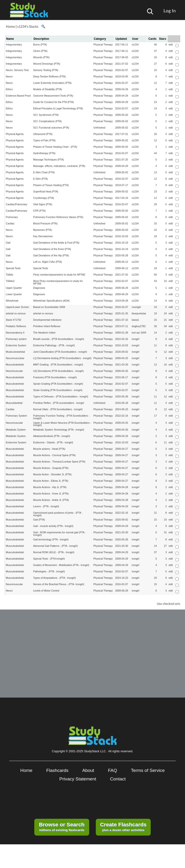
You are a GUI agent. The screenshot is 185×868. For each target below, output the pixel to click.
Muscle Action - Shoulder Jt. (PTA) (52, 474)
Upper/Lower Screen (18, 307)
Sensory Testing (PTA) (46, 70)
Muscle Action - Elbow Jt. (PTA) (51, 481)
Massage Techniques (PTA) (48, 160)
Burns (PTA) (40, 45)
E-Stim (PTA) (40, 179)
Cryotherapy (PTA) (44, 198)
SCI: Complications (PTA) (47, 121)
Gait (8, 243)
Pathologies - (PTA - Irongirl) (49, 571)
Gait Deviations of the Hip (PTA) (51, 255)
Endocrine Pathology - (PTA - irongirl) (54, 345)
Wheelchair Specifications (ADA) (51, 301)
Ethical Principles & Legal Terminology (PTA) (58, 108)
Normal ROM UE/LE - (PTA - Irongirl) (54, 552)
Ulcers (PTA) (40, 51)
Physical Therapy (103, 45)
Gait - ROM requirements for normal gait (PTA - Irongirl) (59, 534)
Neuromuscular (14, 371)
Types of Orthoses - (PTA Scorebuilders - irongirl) (61, 396)
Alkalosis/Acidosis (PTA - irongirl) (52, 436)
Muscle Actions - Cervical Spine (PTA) (54, 455)
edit (171, 45)
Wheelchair (12, 301)
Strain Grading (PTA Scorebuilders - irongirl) (58, 390)
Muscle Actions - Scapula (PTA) (51, 468)
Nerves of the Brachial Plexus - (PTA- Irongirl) (59, 584)
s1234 (135, 45)
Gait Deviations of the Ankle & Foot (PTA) (56, 243)
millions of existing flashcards (62, 827)
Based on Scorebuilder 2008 (49, 307)
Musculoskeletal (15, 365)
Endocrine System (16, 345)
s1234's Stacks (28, 26)
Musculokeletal (14, 403)
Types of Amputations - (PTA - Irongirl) (54, 578)
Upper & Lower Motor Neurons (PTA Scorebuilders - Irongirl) (62, 424)
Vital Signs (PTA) (43, 204)
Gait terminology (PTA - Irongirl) (51, 539)
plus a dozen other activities (123, 827)
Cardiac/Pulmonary (17, 204)
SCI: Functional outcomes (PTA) (51, 128)
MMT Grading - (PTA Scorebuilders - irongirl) (58, 365)
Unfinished (99, 128)
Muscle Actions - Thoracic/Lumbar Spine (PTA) (59, 462)
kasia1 (135, 320)
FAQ (112, 770)
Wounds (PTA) (41, 57)
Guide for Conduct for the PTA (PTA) (53, 102)
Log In (170, 11)
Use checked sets (169, 604)
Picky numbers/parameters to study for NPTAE (59, 275)
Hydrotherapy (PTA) (44, 153)
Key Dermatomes (43, 236)
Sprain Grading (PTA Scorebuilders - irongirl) (58, 384)
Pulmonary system (16, 339)
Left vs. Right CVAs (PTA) (48, 262)
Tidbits (10, 275)
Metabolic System (16, 430)
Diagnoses (39, 288)
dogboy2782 (139, 326)
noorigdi (136, 307)
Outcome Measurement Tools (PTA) (53, 96)
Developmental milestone (47, 320)
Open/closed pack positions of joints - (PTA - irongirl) (58, 514)
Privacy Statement (78, 779)
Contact (118, 779)
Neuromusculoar (15, 358)
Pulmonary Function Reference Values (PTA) (58, 217)
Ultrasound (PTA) (43, 134)
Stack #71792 (14, 320)
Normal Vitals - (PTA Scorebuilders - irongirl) (58, 409)
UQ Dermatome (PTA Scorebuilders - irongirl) (58, 371)
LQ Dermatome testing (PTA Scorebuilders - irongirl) (62, 358)
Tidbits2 (10, 281)
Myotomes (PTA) (42, 230)
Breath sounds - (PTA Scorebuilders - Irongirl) (59, 339)
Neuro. (10, 115)
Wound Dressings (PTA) (47, 64)
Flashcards (57, 770)
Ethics (9, 89)
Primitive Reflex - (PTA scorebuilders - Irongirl (59, 403)
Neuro (9, 76)
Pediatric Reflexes (16, 326)
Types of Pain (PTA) (44, 140)
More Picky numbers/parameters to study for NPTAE (58, 282)
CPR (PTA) (39, 211)
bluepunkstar (139, 313)
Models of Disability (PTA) (48, 89)
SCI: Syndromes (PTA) (46, 115)
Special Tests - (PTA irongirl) (49, 559)
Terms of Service (148, 770)
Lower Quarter (14, 294)
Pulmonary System (16, 416)
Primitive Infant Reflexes (47, 326)
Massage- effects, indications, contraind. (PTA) (59, 166)
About (88, 770)
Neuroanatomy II (15, 333)
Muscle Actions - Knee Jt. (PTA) (51, 494)
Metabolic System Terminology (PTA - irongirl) (59, 430)
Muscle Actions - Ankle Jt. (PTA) (51, 500)
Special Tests (13, 268)
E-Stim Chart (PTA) (44, 172)
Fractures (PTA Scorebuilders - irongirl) (55, 377)
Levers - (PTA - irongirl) (46, 506)
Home (10, 26)
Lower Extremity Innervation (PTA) (52, 83)
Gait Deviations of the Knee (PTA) (52, 249)
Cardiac (10, 223)
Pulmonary (12, 217)
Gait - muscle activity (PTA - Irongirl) (53, 526)
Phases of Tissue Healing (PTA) (51, 185)
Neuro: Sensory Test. (18, 70)
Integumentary (14, 45)
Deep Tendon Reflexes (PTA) (49, 76)
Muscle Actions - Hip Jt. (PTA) (50, 487)
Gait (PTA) (39, 520)
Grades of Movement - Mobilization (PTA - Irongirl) (61, 565)
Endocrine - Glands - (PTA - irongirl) (53, 442)
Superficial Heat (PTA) (46, 191)
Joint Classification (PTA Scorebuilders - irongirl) (60, 352)
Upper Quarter (14, 288)
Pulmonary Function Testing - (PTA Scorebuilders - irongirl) (61, 417)
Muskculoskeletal (15, 352)
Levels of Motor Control (46, 591)
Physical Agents (15, 134)
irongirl (136, 339)
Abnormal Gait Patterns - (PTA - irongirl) (55, 546)
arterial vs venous (16, 313)
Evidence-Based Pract (18, 96)
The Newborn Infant (44, 333)
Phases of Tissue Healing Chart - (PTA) (55, 147)
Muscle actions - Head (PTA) (49, 449)
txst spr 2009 (139, 333)
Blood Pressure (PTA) (45, 223)
